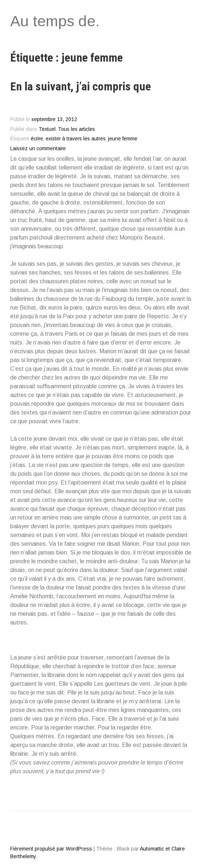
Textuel (47, 129)
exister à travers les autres (76, 139)
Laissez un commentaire (38, 149)
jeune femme (123, 139)
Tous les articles (77, 129)
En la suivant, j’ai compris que (81, 86)
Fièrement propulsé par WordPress (51, 849)
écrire (37, 139)
